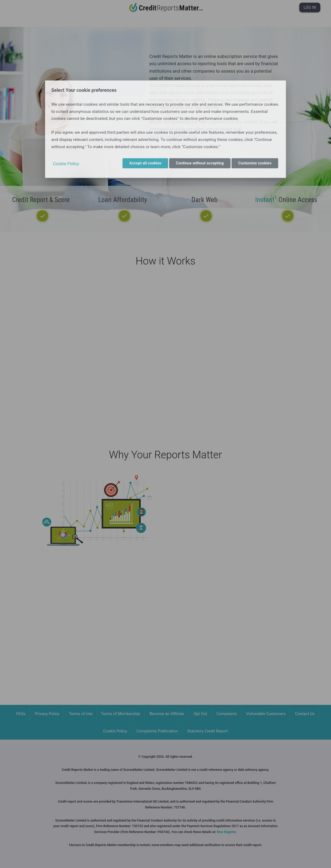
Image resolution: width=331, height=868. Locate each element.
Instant (266, 200)
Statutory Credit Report (207, 731)
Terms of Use (81, 714)
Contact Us (305, 714)
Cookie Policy (115, 731)
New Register (226, 832)
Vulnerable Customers (266, 714)
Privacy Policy (47, 714)
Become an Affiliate (167, 714)
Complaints (227, 714)
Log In (310, 7)
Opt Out (200, 714)
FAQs (21, 714)
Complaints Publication (157, 731)
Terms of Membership (121, 714)
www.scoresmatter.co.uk (173, 136)
